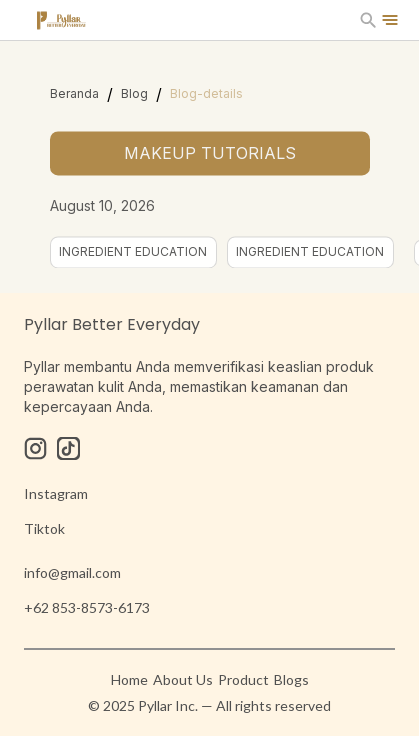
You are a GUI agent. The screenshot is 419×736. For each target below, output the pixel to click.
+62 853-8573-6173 (87, 607)
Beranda (74, 93)
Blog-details (206, 93)
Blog (134, 93)
